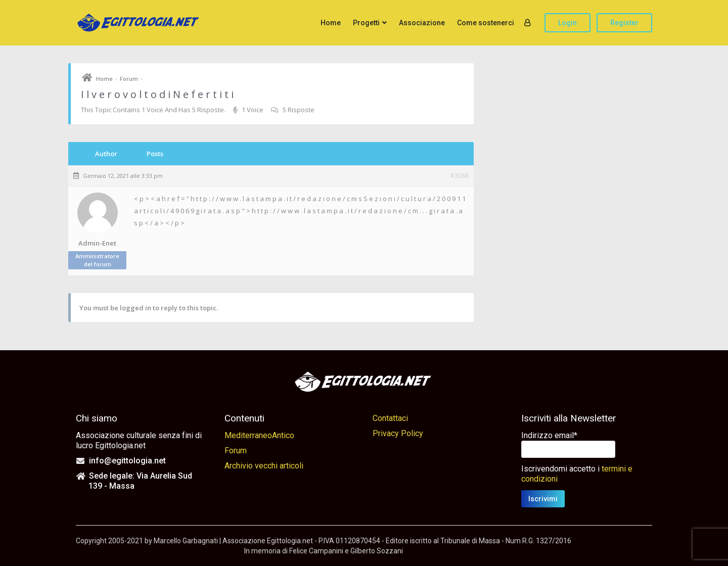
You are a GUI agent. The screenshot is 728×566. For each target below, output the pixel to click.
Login (567, 23)
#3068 (460, 176)
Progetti (366, 23)
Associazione (422, 23)
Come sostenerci (486, 23)
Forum (129, 79)
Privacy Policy (398, 433)
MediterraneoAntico (259, 435)
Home (331, 23)
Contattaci (390, 418)
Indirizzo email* (549, 435)
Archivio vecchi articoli (264, 466)
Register (624, 23)
